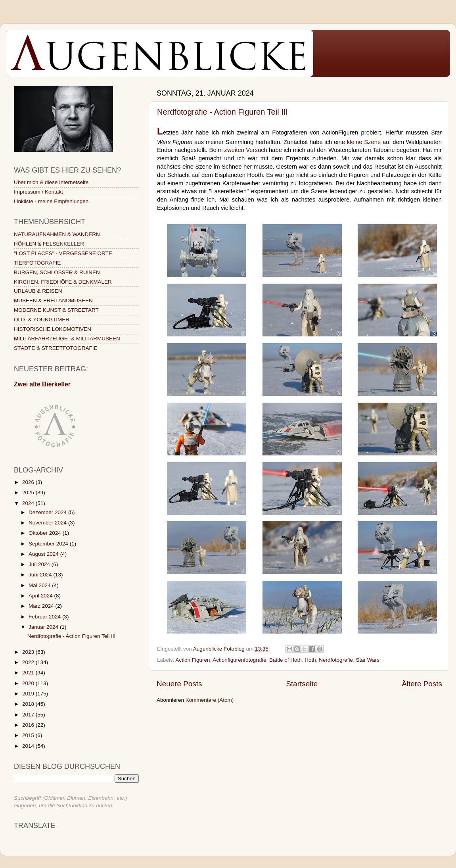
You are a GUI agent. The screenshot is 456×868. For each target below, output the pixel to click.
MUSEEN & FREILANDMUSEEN (53, 301)
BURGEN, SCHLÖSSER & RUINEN (57, 272)
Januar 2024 (44, 627)
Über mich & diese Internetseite (51, 182)
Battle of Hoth (285, 660)
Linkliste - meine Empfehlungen (51, 201)
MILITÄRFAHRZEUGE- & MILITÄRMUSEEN (67, 339)
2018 (29, 704)
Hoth (310, 660)
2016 (29, 725)
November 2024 (48, 523)
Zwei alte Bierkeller (42, 384)
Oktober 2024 (46, 533)
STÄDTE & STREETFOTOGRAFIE (56, 348)
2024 (29, 503)
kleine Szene (364, 142)
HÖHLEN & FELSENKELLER (49, 244)
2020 (29, 683)
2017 (29, 715)
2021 (29, 673)
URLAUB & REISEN (38, 291)
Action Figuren (193, 660)
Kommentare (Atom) (210, 700)
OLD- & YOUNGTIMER (42, 320)
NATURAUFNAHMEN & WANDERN (57, 234)
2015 (29, 735)
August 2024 (44, 554)
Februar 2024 (45, 617)
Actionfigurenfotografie (239, 660)
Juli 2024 (40, 564)
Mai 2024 (40, 585)
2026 (29, 482)
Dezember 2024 (48, 512)
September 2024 (49, 544)
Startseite (302, 684)
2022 (29, 662)
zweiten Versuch (246, 150)
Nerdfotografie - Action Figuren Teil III (222, 112)
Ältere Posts (422, 684)
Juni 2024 (41, 575)
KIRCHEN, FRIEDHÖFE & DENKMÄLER (63, 282)
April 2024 (41, 596)
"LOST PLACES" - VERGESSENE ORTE (63, 253)
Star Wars (368, 660)
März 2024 (42, 606)
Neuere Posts (179, 684)
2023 (29, 652)
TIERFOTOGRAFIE (37, 263)
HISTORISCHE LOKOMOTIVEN (53, 329)
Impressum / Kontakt (38, 192)
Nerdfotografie (336, 660)
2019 (29, 694)
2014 (29, 746)
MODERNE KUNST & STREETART (56, 310)
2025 (29, 493)
